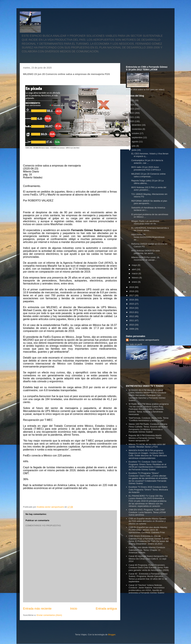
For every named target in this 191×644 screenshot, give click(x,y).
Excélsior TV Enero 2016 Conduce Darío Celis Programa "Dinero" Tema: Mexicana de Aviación (148, 490)
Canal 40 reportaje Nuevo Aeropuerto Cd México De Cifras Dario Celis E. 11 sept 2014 (148, 559)
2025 (132, 100)
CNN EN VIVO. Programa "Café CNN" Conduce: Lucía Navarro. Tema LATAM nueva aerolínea (147, 512)
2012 (132, 316)
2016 (132, 300)
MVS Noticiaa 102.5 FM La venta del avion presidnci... (149, 189)
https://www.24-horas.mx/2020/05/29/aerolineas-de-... (148, 237)
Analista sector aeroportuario (144, 340)
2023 (132, 109)
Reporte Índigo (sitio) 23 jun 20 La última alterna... (147, 182)
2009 (132, 329)
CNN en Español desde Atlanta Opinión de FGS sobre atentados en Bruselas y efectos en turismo (147, 521)
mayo (135, 265)
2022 (132, 113)
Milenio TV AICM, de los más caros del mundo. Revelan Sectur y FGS (147, 446)
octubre (136, 133)
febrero (136, 278)
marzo (135, 273)
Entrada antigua (106, 609)
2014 (132, 308)
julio (134, 146)
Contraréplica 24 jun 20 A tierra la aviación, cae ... (147, 162)
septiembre (137, 137)
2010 (132, 325)
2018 (132, 291)
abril (134, 269)
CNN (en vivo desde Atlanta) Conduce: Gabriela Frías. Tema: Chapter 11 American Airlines (147, 550)
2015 (132, 304)
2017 (132, 295)
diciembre (137, 125)
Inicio (74, 609)
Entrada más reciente (37, 609)
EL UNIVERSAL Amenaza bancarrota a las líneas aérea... (150, 229)
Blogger (112, 635)
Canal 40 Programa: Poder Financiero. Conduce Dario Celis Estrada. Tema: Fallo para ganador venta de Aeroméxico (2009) (149, 568)
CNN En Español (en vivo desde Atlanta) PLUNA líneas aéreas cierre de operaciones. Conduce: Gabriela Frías (148, 530)
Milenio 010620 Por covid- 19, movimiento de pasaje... (145, 259)
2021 (132, 117)
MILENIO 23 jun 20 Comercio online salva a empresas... (148, 175)
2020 (132, 121)
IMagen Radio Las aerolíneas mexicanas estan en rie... (145, 222)
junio (134, 150)
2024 (132, 105)
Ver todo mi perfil (134, 344)
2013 (132, 312)
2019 (132, 287)
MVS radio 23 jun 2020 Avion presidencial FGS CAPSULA (146, 168)
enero (135, 282)
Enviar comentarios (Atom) (49, 615)
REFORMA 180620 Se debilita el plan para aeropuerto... (149, 202)
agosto (135, 142)
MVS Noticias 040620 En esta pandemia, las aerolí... (145, 252)
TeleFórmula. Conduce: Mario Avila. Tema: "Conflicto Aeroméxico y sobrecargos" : (149, 419)
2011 (132, 320)
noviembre (137, 129)
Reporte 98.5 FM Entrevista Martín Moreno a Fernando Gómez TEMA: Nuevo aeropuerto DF (145, 438)
